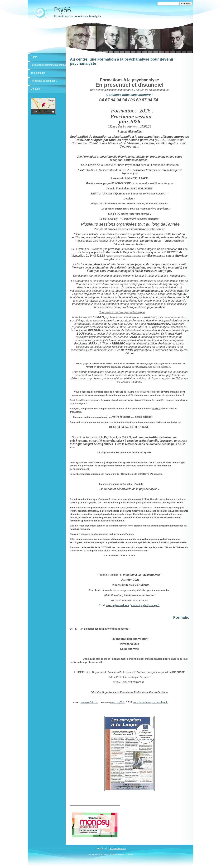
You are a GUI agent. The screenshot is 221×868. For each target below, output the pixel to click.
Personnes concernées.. (44, 81)
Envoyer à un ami (117, 849)
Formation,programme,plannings (48, 65)
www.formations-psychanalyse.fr (150, 702)
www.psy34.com (89, 702)
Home (34, 57)
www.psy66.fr (117, 702)
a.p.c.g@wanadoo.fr (118, 605)
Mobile (130, 854)
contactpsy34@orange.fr (145, 605)
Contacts (35, 89)
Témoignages (38, 73)
